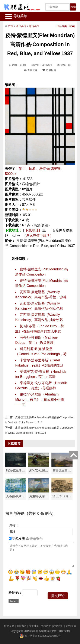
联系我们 (58, 626)
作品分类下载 (65, 26)
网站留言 (22, 626)
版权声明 (46, 626)
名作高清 (21, 26)
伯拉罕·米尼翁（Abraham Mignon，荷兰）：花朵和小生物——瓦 (39, 399)
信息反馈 (9, 626)
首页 (11, 26)
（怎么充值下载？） (38, 236)
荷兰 (22, 169)
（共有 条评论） (40, 514)
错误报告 (49, 70)
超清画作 (34, 26)
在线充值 (71, 626)
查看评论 (31, 70)
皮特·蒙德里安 (50, 169)
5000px (11, 174)
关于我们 (34, 626)
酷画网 (34, 631)
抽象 (32, 169)
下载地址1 (33, 230)
